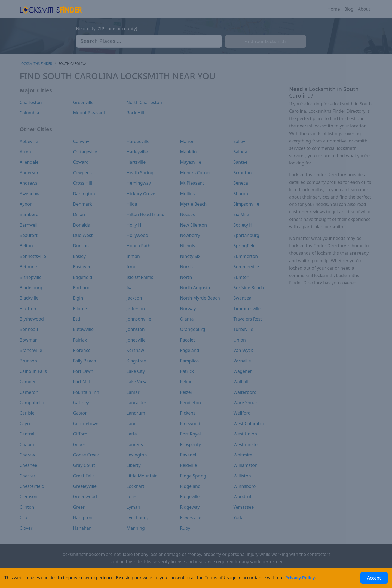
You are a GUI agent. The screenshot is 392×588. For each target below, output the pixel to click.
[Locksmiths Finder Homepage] (51, 9)
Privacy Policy (300, 578)
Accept (374, 578)
